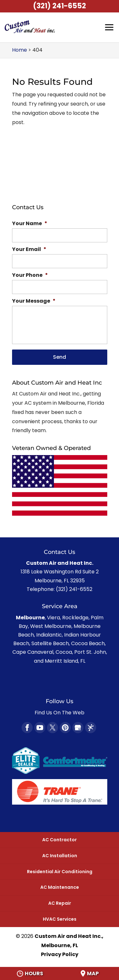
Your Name (30, 224)
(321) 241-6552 (60, 6)
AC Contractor (60, 840)
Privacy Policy (60, 954)
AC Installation (60, 856)
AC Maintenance (60, 887)
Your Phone (30, 275)
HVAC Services (60, 919)
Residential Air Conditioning (60, 872)
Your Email (29, 250)
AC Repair (60, 903)
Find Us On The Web (60, 713)
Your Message (34, 301)
